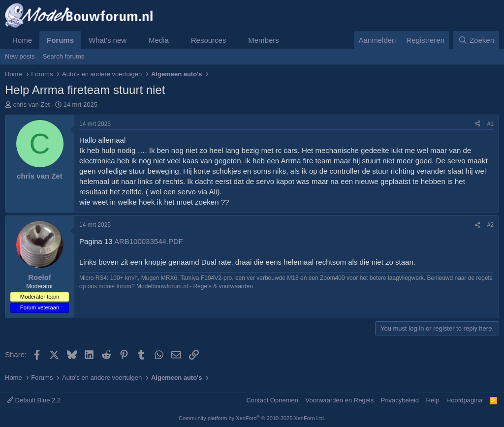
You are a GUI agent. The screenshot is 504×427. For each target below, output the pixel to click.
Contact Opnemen (272, 400)
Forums (60, 40)
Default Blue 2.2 (34, 400)
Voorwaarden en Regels (339, 400)
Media (159, 40)
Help (433, 400)
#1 (490, 124)
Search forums (64, 56)
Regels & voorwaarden (223, 286)
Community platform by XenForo (252, 418)
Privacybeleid (400, 400)
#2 (490, 225)
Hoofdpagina (465, 400)
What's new (108, 40)
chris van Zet (31, 105)
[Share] (477, 124)
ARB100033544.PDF (149, 241)
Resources (209, 40)
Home (22, 40)
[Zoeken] (476, 40)
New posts (20, 56)
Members (264, 40)
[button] (134, 40)
